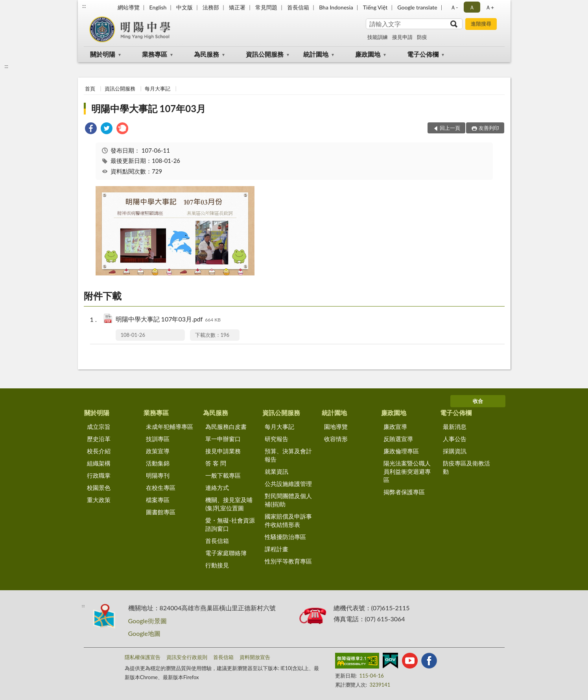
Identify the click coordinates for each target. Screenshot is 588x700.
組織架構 (99, 463)
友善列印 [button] (489, 128)
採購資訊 (455, 451)
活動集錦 (158, 463)
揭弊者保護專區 (404, 492)
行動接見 (217, 565)
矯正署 (237, 7)
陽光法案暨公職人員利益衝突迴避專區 (407, 471)
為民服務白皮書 (226, 427)
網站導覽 (129, 7)
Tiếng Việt (375, 7)
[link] (91, 129)
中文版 (184, 7)
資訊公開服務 (265, 54)
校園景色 (99, 488)
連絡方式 (217, 488)
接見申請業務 (223, 451)
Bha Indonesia (336, 7)
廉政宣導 (395, 427)
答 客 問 (216, 463)
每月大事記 (158, 89)
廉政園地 (368, 54)
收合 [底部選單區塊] (478, 401)
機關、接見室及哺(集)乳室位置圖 (229, 504)
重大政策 (99, 500)
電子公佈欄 (423, 54)
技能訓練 (378, 37)
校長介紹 (99, 451)
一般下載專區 (223, 475)
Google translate (417, 7)
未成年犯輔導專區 (170, 427)
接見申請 (402, 37)
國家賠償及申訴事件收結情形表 (288, 520)
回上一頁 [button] (450, 128)
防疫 (422, 37)
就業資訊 (276, 471)
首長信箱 (298, 7)
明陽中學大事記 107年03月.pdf (168, 320)
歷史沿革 (99, 439)
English (158, 7)
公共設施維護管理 (288, 484)
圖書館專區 (161, 512)
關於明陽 (103, 54)
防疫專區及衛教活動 (466, 467)
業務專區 (155, 54)
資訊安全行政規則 (187, 657)
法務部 (211, 7)
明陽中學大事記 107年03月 (148, 108)
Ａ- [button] (454, 7)
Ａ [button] (472, 7)
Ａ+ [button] (490, 7)
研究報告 (276, 439)
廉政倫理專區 (401, 451)
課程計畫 (276, 549)
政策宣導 (158, 451)
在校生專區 (161, 488)
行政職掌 (99, 475)
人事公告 (455, 439)
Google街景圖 (147, 621)
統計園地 (316, 54)
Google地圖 (144, 633)
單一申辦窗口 (223, 439)
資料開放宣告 (255, 657)
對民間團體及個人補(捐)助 (288, 500)
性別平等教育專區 (288, 561)
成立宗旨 (99, 427)
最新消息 (455, 427)
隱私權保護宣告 (143, 657)
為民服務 (206, 54)
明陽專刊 (158, 475)
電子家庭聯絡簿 (226, 553)
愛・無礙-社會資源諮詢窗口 (230, 524)
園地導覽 (336, 427)
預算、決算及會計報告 (288, 455)
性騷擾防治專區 (285, 537)
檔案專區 (158, 500)
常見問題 (266, 7)
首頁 (90, 89)
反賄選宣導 (398, 439)
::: (84, 6)
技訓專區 (158, 439)
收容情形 (336, 439)
